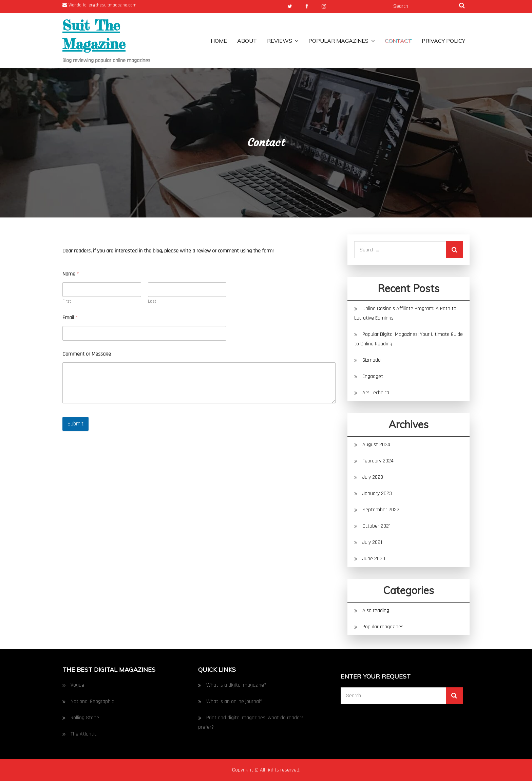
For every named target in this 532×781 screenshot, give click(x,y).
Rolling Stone (85, 718)
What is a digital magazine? (236, 685)
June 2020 (374, 559)
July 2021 (372, 542)
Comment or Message (87, 354)
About (247, 41)
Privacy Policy (443, 41)
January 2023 (377, 493)
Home (219, 41)
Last (152, 301)
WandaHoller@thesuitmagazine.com (99, 5)
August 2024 (376, 445)
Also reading (376, 611)
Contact (398, 41)
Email (70, 318)
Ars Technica (376, 393)
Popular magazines (338, 41)
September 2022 (381, 510)
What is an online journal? (234, 701)
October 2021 (376, 526)
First (67, 301)
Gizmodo (372, 360)
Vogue (77, 685)
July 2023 (373, 477)
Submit (75, 424)
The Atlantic (83, 734)
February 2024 (378, 461)
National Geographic (92, 701)
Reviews (280, 41)
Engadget (373, 376)
